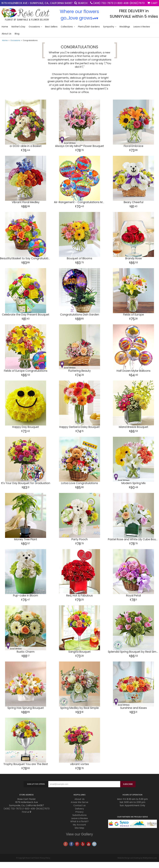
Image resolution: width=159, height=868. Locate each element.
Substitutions (79, 815)
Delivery (79, 809)
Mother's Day (18, 27)
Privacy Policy (45, 858)
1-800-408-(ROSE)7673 (130, 3)
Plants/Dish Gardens (89, 27)
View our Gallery (79, 834)
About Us (7, 34)
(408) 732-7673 (103, 3)
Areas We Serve (79, 802)
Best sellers (51, 27)
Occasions (34, 27)
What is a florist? (79, 821)
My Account (79, 825)
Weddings (125, 27)
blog (17, 34)
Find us (26, 812)
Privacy (79, 812)
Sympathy (109, 27)
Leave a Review (142, 27)
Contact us (79, 805)
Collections (67, 27)
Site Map (79, 828)
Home (5, 27)
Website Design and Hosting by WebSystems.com (137, 858)
